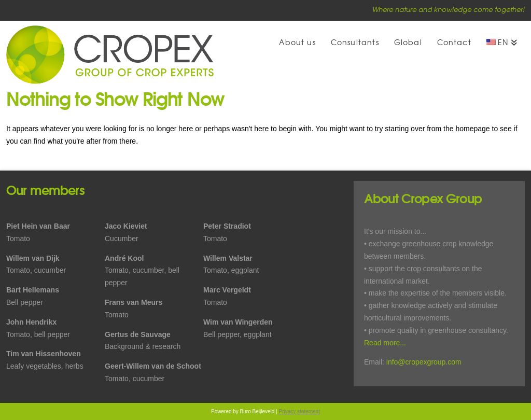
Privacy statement (299, 411)
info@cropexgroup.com (424, 362)
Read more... (385, 343)
